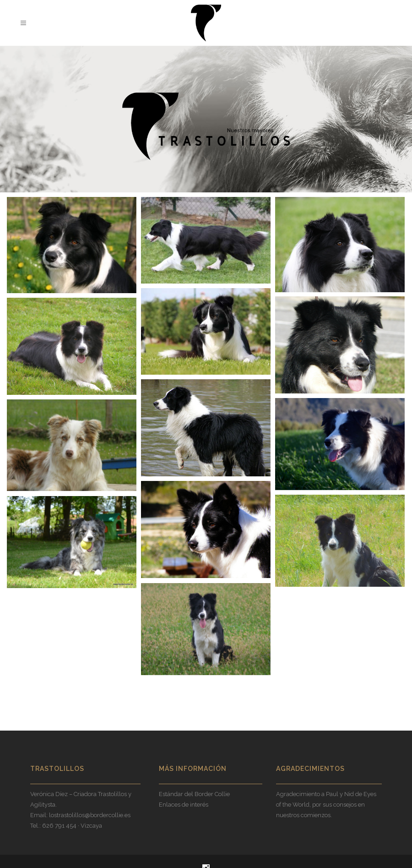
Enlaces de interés (184, 805)
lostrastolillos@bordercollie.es (90, 815)
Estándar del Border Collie (194, 794)
